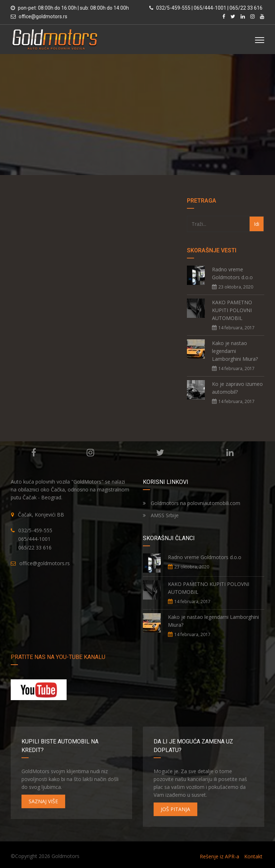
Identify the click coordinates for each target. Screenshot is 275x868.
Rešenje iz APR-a (219, 856)
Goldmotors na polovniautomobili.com (192, 503)
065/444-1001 (34, 539)
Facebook (34, 452)
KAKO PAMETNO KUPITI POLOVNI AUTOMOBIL (232, 310)
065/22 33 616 (35, 547)
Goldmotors (66, 856)
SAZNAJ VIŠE (43, 801)
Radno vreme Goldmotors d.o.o (232, 273)
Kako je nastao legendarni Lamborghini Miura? (235, 351)
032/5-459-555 (35, 530)
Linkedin (230, 452)
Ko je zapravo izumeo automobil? (237, 388)
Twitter (160, 452)
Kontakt (253, 856)
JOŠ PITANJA (175, 809)
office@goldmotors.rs (43, 16)
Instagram (90, 452)
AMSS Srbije (161, 515)
